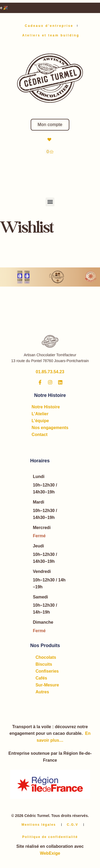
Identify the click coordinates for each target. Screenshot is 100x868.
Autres (42, 692)
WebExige (50, 853)
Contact (40, 435)
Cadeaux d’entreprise (49, 26)
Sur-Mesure (47, 685)
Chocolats (46, 657)
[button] (50, 202)
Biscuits (44, 664)
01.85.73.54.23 (50, 372)
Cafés (41, 678)
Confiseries (47, 671)
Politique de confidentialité (50, 837)
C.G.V (73, 825)
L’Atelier (40, 414)
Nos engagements (50, 428)
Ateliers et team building (51, 35)
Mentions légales (39, 825)
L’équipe (40, 421)
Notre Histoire (46, 407)
